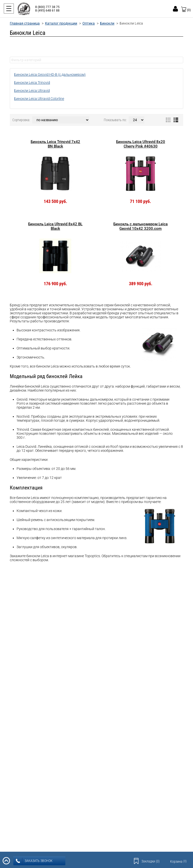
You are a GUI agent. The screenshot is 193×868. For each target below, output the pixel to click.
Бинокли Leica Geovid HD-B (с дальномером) (50, 75)
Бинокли (107, 23)
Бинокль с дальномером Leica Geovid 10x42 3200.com (140, 226)
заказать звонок (34, 861)
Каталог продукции (61, 23)
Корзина (178, 861)
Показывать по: (115, 120)
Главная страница (25, 23)
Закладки (151, 861)
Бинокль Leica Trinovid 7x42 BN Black (55, 144)
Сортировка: (21, 120)
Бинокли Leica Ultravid (32, 91)
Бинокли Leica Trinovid (32, 83)
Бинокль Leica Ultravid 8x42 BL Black (55, 226)
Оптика (89, 23)
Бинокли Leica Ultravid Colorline (39, 99)
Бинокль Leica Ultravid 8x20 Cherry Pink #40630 (141, 144)
